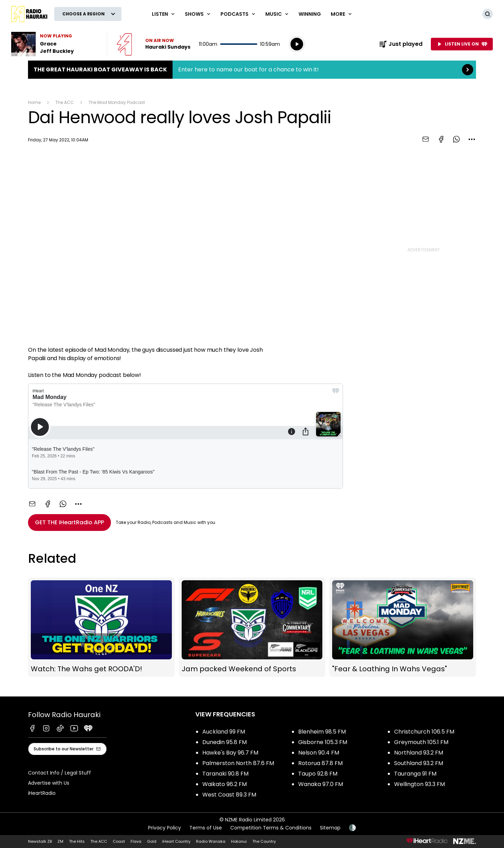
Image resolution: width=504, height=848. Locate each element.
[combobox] (472, 139)
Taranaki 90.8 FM (225, 774)
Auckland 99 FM (224, 732)
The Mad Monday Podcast (117, 102)
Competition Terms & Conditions (271, 828)
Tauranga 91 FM (415, 774)
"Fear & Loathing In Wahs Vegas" (403, 627)
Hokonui (239, 841)
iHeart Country (176, 841)
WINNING (310, 14)
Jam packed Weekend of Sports (252, 627)
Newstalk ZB (40, 841)
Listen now (153, 44)
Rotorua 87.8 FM (320, 763)
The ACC (65, 102)
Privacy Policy (164, 828)
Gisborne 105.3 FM (323, 742)
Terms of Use (206, 828)
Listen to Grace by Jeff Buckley (55, 44)
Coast (119, 841)
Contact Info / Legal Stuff (59, 773)
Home (34, 102)
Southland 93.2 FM (419, 763)
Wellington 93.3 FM (419, 784)
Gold (152, 841)
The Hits (77, 841)
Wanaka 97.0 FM (321, 784)
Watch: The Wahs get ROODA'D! (101, 627)
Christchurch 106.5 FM (424, 732)
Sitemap (330, 828)
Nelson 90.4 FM (319, 753)
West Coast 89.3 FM (229, 795)
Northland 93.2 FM (419, 753)
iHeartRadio (42, 793)
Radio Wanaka (211, 841)
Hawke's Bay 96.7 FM (230, 753)
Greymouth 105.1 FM (421, 742)
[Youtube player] (185, 246)
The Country (264, 841)
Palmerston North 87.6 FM (238, 763)
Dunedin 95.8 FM (225, 742)
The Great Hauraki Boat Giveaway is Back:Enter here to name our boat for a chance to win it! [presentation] (252, 70)
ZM (60, 841)
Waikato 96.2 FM (225, 784)
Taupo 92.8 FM (318, 774)
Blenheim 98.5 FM (322, 732)
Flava (136, 841)
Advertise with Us (49, 783)
